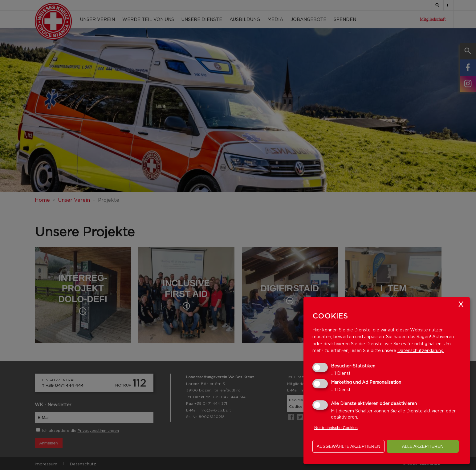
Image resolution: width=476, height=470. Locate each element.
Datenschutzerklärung (421, 350)
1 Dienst (341, 373)
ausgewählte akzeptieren (349, 446)
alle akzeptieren (423, 446)
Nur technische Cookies (336, 428)
